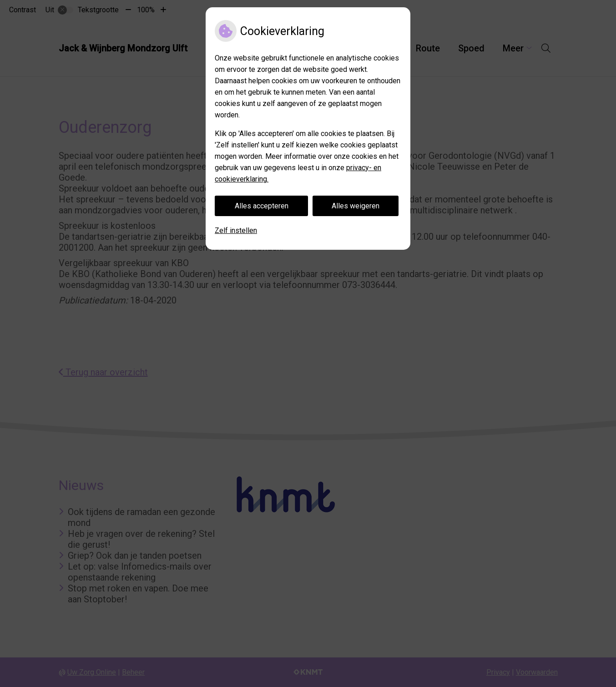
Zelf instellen (236, 230)
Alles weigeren (356, 206)
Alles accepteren (262, 206)
